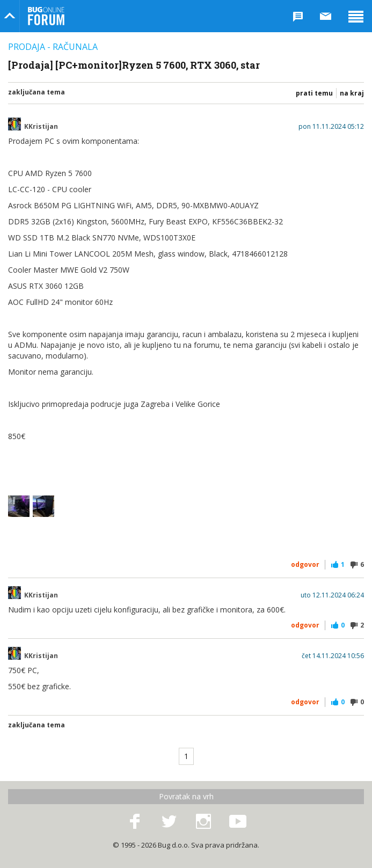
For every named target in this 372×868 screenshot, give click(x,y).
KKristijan (41, 127)
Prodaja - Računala (53, 47)
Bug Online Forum (46, 16)
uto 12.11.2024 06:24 (332, 595)
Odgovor (305, 564)
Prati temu (314, 93)
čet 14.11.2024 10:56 (333, 656)
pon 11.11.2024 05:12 (331, 127)
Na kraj (352, 93)
